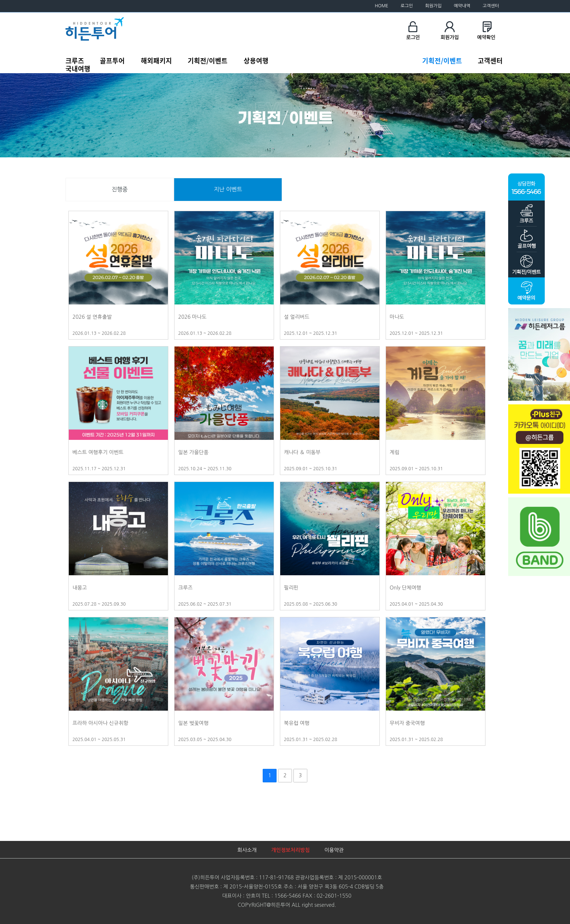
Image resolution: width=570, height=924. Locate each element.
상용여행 (256, 60)
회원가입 (433, 6)
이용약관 (334, 850)
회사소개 (247, 850)
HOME (382, 6)
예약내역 (462, 6)
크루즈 (75, 60)
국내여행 (78, 68)
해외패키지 (156, 60)
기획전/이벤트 (208, 60)
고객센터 (491, 6)
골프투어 (112, 60)
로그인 (407, 6)
